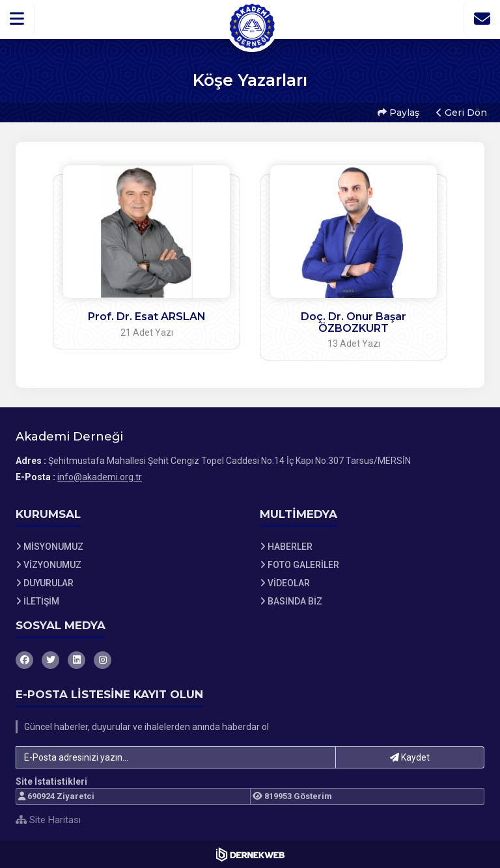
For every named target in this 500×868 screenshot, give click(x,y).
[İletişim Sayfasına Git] (482, 19)
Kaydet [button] (410, 757)
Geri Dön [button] (462, 113)
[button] (17, 19)
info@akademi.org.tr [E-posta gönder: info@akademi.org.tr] (100, 477)
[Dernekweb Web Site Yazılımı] (250, 854)
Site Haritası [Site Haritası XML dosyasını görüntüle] (48, 820)
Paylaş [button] (398, 113)
